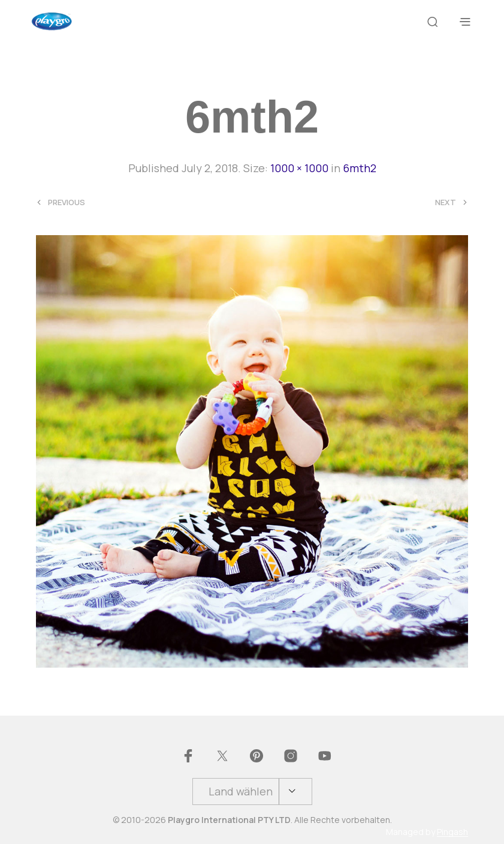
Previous (67, 202)
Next (446, 202)
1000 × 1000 (299, 168)
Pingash (452, 832)
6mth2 (360, 168)
